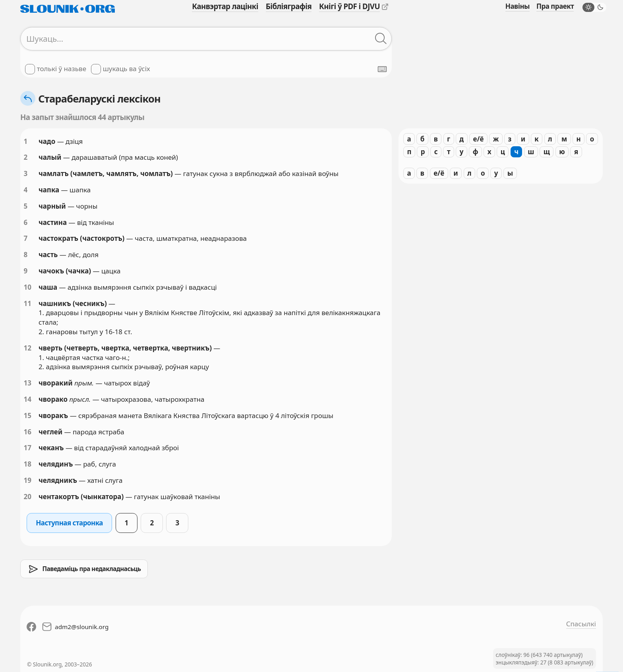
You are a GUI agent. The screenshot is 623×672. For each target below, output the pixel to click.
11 (28, 303)
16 (28, 432)
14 (28, 399)
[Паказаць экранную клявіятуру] (382, 69)
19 (28, 480)
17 (28, 448)
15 (28, 415)
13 (28, 383)
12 (28, 348)
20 (28, 497)
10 (28, 287)
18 (28, 464)
